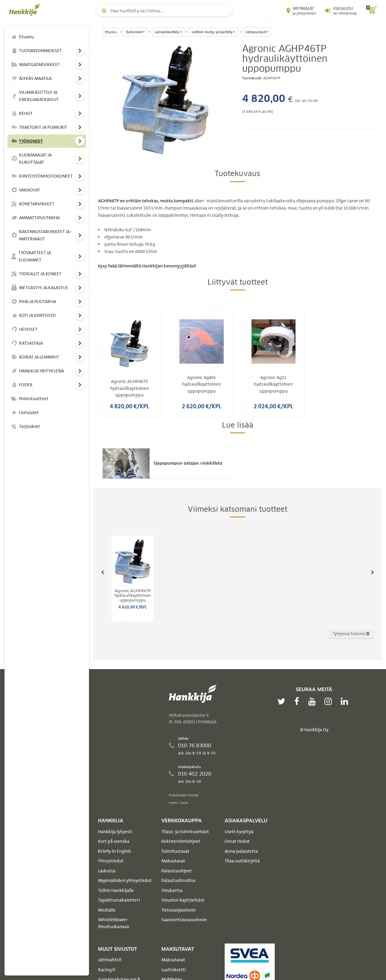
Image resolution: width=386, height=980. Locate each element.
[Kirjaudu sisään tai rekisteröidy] (341, 11)
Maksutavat (173, 861)
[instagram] (330, 701)
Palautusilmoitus (178, 880)
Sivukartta (172, 890)
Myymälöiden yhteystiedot (125, 880)
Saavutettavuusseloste (184, 920)
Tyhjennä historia (351, 633)
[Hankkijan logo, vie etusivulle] (26, 10)
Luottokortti (174, 970)
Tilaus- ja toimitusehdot (185, 832)
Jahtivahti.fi (110, 960)
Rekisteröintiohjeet (181, 841)
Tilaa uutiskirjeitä (242, 861)
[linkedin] (346, 701)
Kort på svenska (114, 841)
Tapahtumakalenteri (119, 900)
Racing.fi (107, 970)
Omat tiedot (237, 841)
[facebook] (298, 701)
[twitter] (283, 701)
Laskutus (107, 871)
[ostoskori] (372, 11)
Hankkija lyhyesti (115, 832)
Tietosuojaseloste (179, 910)
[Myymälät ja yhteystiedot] (301, 11)
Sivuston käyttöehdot (183, 900)
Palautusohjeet (177, 871)
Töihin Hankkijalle (116, 890)
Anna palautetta (241, 851)
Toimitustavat (175, 851)
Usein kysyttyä (239, 832)
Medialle (107, 910)
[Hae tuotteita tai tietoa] (164, 11)
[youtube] (313, 701)
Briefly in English (115, 851)
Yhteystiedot (111, 861)
